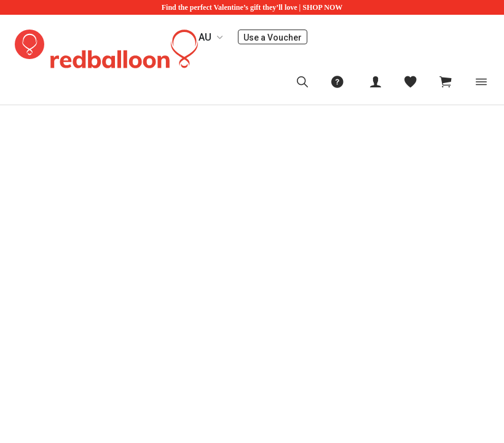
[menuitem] (302, 82)
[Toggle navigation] (481, 82)
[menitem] (411, 82)
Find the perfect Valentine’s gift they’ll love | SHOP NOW (252, 7)
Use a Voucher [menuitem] (275, 37)
